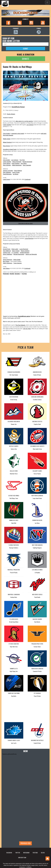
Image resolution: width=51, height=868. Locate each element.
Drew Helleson (18, 171)
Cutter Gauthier (7, 125)
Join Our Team (27, 329)
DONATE (25, 59)
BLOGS (43, 853)
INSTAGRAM (26, 853)
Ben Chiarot (6, 261)
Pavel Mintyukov (7, 174)
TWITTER (18, 853)
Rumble (12, 274)
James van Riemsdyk (31, 254)
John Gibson (6, 268)
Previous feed (25, 843)
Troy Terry (22, 160)
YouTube (24, 274)
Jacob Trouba (16, 172)
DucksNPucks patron (24, 316)
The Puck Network (20, 325)
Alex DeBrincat (7, 251)
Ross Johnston (7, 165)
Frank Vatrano (7, 163)
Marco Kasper (16, 251)
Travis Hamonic (18, 263)
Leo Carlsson (30, 125)
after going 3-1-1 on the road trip (24, 121)
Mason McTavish (17, 162)
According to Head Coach (10, 149)
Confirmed (27, 179)
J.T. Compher (15, 253)
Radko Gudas (7, 139)
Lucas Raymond (29, 238)
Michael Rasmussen (19, 254)
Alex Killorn (24, 163)
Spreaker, (17, 274)
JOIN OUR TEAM (22, 857)
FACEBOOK (9, 853)
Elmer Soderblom (8, 254)
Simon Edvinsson (8, 260)
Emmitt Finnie (7, 249)
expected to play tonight (18, 134)
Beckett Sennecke (27, 162)
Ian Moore (16, 174)
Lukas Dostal (6, 179)
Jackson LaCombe (8, 171)
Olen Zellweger (7, 172)
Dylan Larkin (15, 249)
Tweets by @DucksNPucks (9, 754)
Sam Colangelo (27, 165)
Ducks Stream (11, 114)
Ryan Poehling (16, 163)
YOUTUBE (35, 853)
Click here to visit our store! (25, 223)
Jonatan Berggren (25, 253)
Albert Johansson (8, 263)
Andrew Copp (7, 253)
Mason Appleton (25, 251)
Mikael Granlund (7, 142)
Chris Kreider (6, 134)
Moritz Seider (17, 260)
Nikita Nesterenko (17, 165)
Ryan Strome (6, 146)
